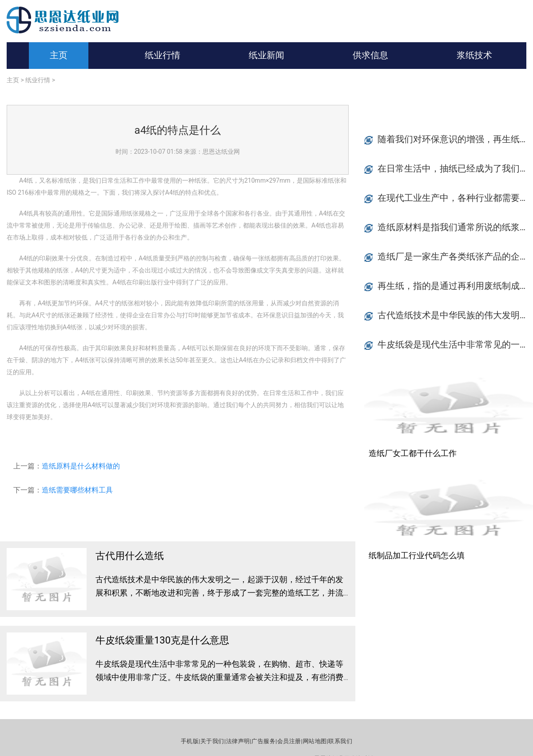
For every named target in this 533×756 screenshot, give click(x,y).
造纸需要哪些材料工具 (77, 490)
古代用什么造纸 (130, 556)
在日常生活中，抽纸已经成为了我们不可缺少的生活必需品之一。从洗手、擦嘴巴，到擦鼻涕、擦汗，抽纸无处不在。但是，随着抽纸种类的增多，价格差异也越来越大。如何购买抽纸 (455, 168)
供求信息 (370, 55)
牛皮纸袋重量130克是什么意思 (162, 640)
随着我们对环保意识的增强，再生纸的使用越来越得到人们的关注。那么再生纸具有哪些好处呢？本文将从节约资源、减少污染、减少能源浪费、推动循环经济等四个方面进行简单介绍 (455, 139)
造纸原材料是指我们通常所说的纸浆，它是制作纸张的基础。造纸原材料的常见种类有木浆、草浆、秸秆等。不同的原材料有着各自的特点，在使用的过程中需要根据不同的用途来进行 (455, 227)
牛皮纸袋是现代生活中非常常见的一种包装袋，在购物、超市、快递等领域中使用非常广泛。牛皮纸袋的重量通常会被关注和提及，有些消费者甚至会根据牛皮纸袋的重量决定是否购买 (219, 677)
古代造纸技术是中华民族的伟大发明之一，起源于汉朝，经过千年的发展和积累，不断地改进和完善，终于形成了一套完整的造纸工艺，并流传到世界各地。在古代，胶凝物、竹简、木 (219, 593)
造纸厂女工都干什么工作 (413, 453)
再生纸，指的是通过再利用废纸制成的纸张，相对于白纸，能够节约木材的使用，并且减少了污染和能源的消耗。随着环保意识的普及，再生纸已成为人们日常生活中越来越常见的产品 (455, 286)
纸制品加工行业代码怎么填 (417, 555)
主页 (59, 55)
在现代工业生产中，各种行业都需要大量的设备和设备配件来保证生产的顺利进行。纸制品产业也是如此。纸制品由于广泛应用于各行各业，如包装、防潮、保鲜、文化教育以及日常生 (455, 198)
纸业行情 (163, 55)
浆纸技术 (474, 55)
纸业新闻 (266, 55)
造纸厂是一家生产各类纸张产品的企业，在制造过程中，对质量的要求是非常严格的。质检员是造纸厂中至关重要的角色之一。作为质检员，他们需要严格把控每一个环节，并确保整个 (455, 256)
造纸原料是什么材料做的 (81, 466)
